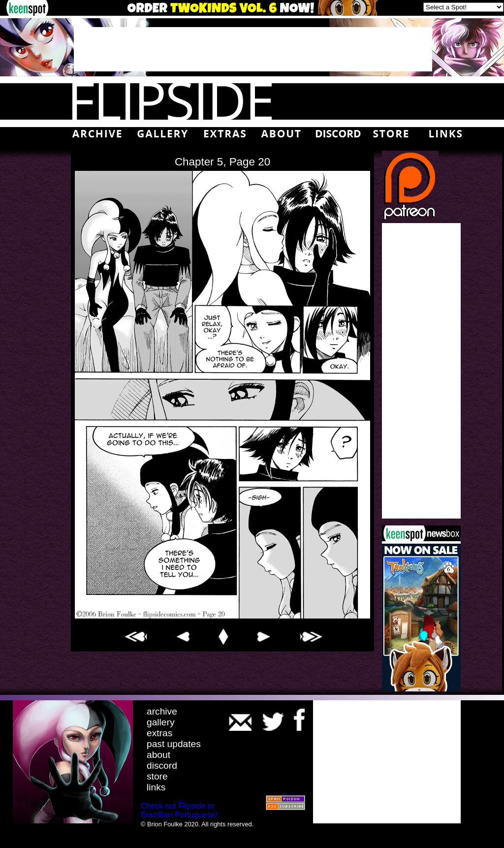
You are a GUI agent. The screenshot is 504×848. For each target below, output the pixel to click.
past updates (174, 744)
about (158, 755)
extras (159, 733)
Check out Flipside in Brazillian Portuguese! (179, 810)
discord (162, 766)
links (156, 787)
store (157, 776)
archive (162, 711)
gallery (161, 722)
